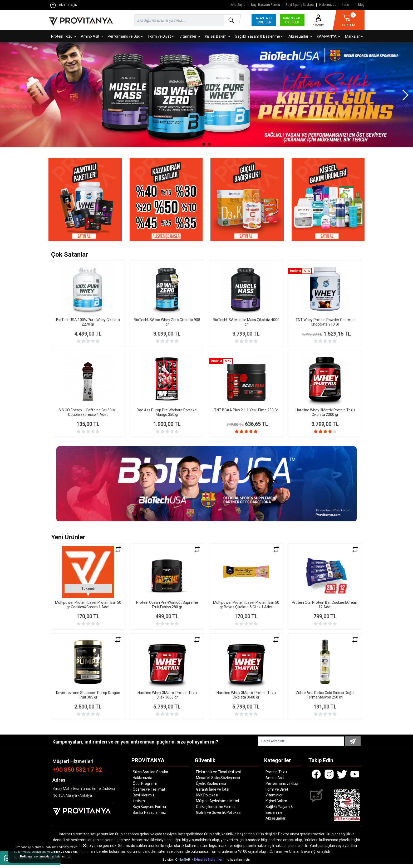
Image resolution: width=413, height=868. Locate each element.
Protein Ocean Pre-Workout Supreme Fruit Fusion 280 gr (167, 609)
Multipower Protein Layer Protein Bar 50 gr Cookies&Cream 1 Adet (88, 609)
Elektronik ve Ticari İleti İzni (218, 776)
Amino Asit (92, 36)
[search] (186, 20)
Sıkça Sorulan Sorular (151, 776)
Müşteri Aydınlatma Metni (217, 805)
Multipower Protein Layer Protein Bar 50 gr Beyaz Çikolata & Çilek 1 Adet (246, 609)
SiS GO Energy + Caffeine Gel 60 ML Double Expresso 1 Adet (88, 412)
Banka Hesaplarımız (149, 816)
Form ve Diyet (161, 36)
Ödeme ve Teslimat (149, 793)
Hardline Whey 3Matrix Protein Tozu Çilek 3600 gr (167, 699)
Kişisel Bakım (217, 36)
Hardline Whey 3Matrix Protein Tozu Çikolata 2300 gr (325, 412)
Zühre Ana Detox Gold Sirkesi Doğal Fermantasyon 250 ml (325, 699)
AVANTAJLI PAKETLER (264, 20)
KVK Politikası (207, 799)
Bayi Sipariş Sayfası (300, 5)
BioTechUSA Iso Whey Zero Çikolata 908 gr (167, 322)
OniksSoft (183, 864)
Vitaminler (190, 36)
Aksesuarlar (300, 36)
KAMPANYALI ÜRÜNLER (292, 20)
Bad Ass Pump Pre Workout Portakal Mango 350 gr (167, 412)
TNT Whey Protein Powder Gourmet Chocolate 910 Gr (325, 322)
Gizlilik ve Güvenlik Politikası (219, 816)
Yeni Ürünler (68, 541)
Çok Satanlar (70, 255)
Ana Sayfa (238, 5)
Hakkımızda (328, 5)
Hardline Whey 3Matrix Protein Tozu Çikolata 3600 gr (246, 699)
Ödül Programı (145, 787)
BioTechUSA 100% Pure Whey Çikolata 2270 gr (88, 322)
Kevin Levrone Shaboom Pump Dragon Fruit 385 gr (88, 699)
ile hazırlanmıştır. (238, 864)
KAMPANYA (328, 36)
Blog (361, 5)
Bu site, (168, 864)
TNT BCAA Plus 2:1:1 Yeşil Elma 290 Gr (246, 410)
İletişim (347, 5)
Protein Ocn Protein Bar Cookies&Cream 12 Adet (325, 609)
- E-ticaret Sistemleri (208, 864)
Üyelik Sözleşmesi (211, 787)
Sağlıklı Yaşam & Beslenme (259, 36)
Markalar (354, 36)
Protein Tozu (63, 36)
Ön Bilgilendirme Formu (215, 811)
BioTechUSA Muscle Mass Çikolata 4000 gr (246, 322)
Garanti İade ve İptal (213, 793)
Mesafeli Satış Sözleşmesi (218, 782)
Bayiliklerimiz (144, 799)
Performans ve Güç (126, 36)
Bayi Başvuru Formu (265, 5)
